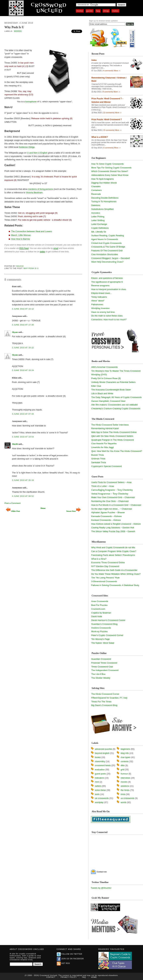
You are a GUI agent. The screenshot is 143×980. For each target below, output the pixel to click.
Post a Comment (13, 503)
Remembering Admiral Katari (105, 428)
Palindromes (97, 304)
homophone (31, 102)
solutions (125, 786)
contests (125, 761)
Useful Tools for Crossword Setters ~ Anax (111, 482)
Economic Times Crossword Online (108, 563)
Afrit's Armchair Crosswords (104, 367)
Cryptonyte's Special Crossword (107, 466)
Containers (96, 190)
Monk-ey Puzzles (99, 631)
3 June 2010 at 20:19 (23, 480)
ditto (123, 765)
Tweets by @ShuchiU (101, 888)
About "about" (98, 301)
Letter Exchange (99, 224)
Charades (96, 186)
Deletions (96, 205)
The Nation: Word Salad (103, 643)
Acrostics (96, 213)
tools (97, 794)
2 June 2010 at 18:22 (23, 348)
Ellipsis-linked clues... (102, 293)
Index (115, 11)
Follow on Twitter (70, 954)
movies (124, 782)
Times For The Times (101, 702)
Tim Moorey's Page (100, 639)
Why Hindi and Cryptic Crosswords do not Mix (113, 547)
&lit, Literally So (99, 232)
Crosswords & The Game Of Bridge (108, 247)
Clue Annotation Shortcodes (105, 254)
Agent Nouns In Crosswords (105, 239)
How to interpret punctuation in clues (109, 289)
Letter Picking (98, 217)
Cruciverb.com (98, 609)
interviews (125, 778)
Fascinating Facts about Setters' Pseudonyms (113, 555)
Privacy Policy (69, 977)
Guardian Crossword (101, 659)
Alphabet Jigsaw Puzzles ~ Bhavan (108, 512)
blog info (125, 753)
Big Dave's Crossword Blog (104, 705)
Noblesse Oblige (27, 147)
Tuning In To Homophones (104, 201)
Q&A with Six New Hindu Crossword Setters (112, 436)
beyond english (102, 753)
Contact (51, 977)
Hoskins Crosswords (101, 628)
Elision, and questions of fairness (107, 278)
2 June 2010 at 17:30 (23, 325)
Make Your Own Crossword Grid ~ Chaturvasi (113, 497)
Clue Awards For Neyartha (104, 444)
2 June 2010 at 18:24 (23, 370)
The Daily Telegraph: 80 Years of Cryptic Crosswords (116, 397)
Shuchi (20, 266)
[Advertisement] (43, 40)
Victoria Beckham (34, 193)
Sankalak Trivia (99, 462)
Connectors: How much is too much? (109, 320)
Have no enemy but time (103, 312)
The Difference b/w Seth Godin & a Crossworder (114, 570)
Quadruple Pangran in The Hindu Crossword (112, 440)
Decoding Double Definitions (105, 198)
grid (122, 770)
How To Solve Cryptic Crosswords (107, 164)
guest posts (100, 774)
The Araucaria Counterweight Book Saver (111, 390)
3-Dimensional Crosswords (104, 581)
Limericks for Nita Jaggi (102, 447)
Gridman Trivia (98, 459)
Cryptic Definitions (100, 228)
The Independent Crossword (105, 670)
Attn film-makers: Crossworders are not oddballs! (115, 405)
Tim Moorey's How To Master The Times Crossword (116, 371)
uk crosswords (102, 798)
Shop (106, 11)
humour (124, 774)
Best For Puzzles (99, 605)
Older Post (13, 511)
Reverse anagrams (100, 286)
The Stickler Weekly (101, 678)
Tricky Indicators (99, 297)
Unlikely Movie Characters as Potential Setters (113, 382)
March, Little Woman (21, 235)
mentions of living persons (40, 189)
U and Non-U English (37, 153)
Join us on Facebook (70, 959)
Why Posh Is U (14, 27)
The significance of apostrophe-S (107, 282)
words (18, 31)
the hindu (125, 790)
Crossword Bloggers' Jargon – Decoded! (111, 258)
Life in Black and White (102, 393)
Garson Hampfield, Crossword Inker (108, 401)
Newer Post (73, 511)
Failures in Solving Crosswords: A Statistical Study (115, 585)
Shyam (15, 332)
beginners (125, 749)
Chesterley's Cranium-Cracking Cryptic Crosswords (116, 409)
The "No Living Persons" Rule (105, 578)
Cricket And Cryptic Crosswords (106, 243)
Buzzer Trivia (97, 455)
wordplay (99, 802)
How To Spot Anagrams (103, 179)
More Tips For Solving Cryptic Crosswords (111, 168)
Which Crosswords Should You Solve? (110, 171)
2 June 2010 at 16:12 (23, 309)
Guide (90, 11)
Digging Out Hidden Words (104, 183)
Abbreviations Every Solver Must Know (110, 175)
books (98, 757)
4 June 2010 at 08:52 (23, 496)
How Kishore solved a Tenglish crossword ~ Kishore (116, 524)
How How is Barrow (20, 239)
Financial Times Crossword (104, 663)
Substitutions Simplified (102, 209)
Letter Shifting (98, 220)
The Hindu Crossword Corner (105, 694)
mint (97, 782)
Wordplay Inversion (100, 308)
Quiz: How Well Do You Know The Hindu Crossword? (117, 451)
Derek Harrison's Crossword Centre (108, 620)
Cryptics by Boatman (101, 613)
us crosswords (127, 798)
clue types (125, 757)
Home (80, 11)
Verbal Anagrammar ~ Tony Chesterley (110, 494)
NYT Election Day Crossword (105, 566)
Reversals (96, 194)
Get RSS (63, 963)
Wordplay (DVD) (99, 375)
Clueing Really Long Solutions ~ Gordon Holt (113, 528)
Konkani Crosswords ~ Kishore (106, 520)
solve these (100, 790)
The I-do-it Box (98, 674)
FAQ (98, 11)
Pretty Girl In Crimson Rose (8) (106, 378)
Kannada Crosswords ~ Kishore (106, 516)
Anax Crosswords (100, 601)
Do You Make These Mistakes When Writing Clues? (116, 574)
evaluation (100, 770)
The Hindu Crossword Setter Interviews (110, 425)
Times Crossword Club (102, 667)
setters (98, 786)
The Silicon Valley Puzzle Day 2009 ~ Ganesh (113, 531)
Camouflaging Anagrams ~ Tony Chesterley (112, 490)
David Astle (97, 616)
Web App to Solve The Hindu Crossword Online (114, 432)
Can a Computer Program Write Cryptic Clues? (114, 551)
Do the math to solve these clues (107, 316)
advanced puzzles (104, 749)
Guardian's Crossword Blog (104, 624)
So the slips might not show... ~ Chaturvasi (112, 509)
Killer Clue (96, 386)
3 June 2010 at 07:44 (23, 414)
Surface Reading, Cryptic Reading (108, 235)
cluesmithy (100, 761)
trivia (123, 794)
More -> (117, 71)
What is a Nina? (99, 559)
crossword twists (103, 765)
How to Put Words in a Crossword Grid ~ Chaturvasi (116, 505)
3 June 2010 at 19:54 (23, 437)
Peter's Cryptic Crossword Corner (107, 635)
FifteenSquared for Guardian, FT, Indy (109, 698)
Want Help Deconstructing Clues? (107, 262)
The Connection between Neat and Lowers (32, 231)
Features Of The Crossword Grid (107, 251)
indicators (100, 778)
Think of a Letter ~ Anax (103, 486)
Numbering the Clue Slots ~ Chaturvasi (110, 501)
